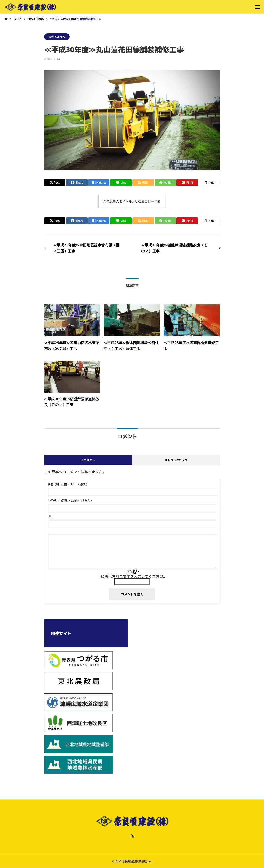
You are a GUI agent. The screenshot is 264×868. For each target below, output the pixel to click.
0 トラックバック (176, 460)
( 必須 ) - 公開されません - (70, 500)
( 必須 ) (67, 484)
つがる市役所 (57, 37)
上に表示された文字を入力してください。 (132, 576)
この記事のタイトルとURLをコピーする (132, 201)
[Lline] (121, 183)
